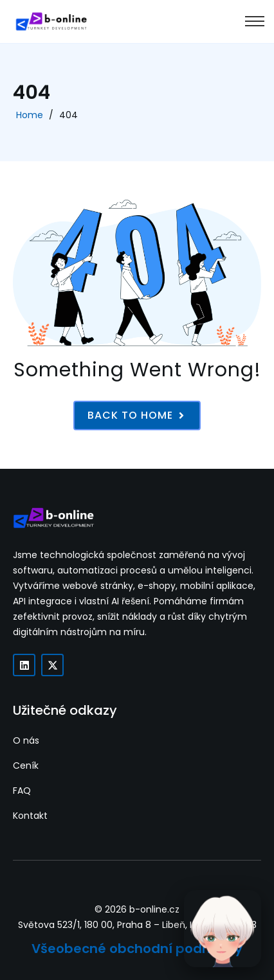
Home (30, 115)
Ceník (26, 766)
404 (68, 115)
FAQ (22, 791)
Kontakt (30, 816)
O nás (26, 740)
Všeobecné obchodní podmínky (137, 949)
